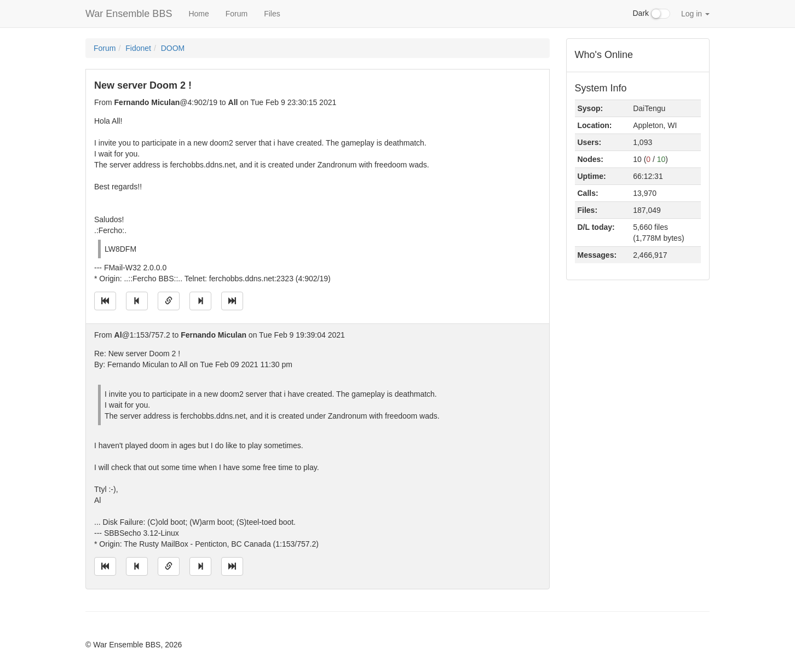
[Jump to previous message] (137, 301)
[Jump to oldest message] (105, 301)
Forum (237, 14)
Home (198, 14)
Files (272, 14)
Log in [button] (695, 14)
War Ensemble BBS (129, 14)
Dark (652, 14)
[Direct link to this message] (169, 301)
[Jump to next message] (200, 301)
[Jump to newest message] (232, 301)
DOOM (173, 48)
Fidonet (138, 48)
